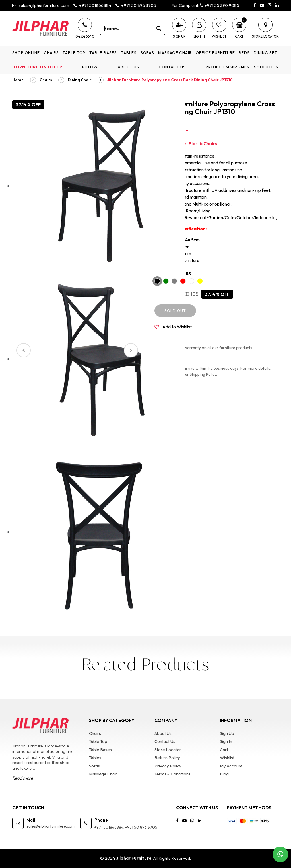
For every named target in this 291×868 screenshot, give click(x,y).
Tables (129, 53)
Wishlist (227, 758)
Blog (224, 774)
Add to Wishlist (177, 327)
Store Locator (168, 750)
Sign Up (227, 733)
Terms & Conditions (173, 774)
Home (18, 80)
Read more (23, 778)
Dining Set (266, 53)
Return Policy (167, 758)
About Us (128, 67)
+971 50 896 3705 (136, 5)
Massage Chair (175, 53)
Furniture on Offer (38, 67)
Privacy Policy (168, 766)
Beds (244, 53)
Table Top (74, 53)
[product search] (159, 28)
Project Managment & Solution (242, 67)
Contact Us (172, 67)
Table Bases (103, 53)
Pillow (90, 67)
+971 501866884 (92, 5)
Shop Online (26, 53)
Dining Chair (80, 80)
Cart (224, 750)
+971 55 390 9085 (220, 5)
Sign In (226, 741)
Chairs (51, 53)
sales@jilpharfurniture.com (41, 5)
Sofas (147, 53)
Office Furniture (215, 53)
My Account (231, 766)
